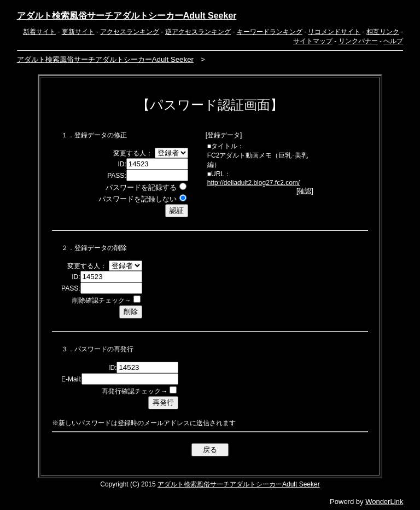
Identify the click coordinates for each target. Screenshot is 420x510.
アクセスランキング (130, 32)
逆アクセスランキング (198, 32)
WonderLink (384, 502)
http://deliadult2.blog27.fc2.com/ (253, 183)
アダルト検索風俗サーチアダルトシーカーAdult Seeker (127, 16)
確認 (305, 191)
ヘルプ (393, 41)
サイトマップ (313, 41)
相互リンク (383, 32)
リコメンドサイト (334, 32)
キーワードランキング (270, 32)
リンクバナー (358, 41)
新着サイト (39, 32)
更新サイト (78, 32)
